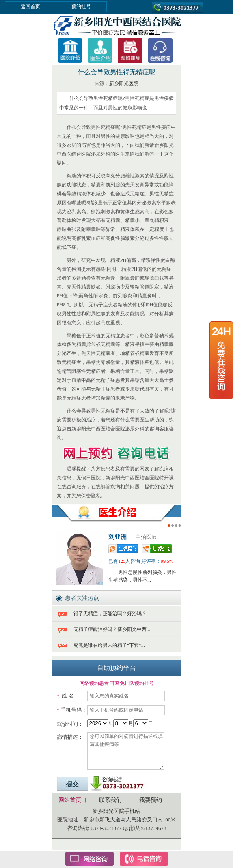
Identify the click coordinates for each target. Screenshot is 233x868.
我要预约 (151, 800)
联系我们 (110, 800)
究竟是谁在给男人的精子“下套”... (109, 645)
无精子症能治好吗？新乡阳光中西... (112, 629)
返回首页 (30, 6)
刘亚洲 (118, 537)
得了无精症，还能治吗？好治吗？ (110, 614)
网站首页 (70, 800)
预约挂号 (81, 6)
